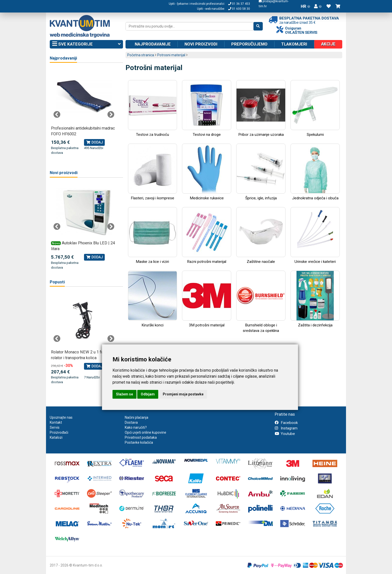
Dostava (131, 422)
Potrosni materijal (171, 55)
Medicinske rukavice (207, 172)
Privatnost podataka (141, 437)
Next (111, 115)
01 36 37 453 (239, 4)
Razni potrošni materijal (207, 235)
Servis (55, 427)
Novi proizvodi (201, 44)
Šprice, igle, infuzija (261, 172)
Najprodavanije (153, 44)
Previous (57, 115)
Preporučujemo (249, 44)
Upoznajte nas (61, 417)
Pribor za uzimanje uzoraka (261, 108)
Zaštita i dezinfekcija (315, 299)
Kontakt (56, 422)
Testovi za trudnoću (153, 108)
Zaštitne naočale (261, 235)
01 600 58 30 (239, 9)
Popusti (57, 282)
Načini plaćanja (136, 417)
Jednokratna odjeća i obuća (315, 172)
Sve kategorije (86, 44)
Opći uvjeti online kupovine (145, 432)
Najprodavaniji (63, 58)
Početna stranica (141, 55)
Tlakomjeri (294, 44)
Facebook (286, 423)
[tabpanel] (84, 112)
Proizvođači (59, 432)
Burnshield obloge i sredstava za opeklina (261, 302)
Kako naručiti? (136, 427)
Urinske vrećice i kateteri (315, 235)
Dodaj (94, 142)
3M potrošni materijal (207, 299)
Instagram (286, 428)
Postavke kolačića (139, 442)
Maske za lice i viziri (153, 235)
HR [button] (305, 6)
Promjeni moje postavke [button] (183, 394)
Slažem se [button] (124, 394)
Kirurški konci (153, 299)
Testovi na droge (207, 108)
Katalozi (56, 437)
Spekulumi (315, 108)
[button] (318, 6)
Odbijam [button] (148, 394)
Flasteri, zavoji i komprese (153, 172)
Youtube (285, 434)
